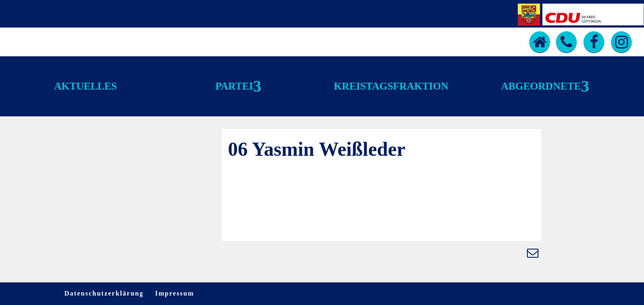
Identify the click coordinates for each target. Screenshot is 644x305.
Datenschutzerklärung (104, 293)
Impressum (175, 293)
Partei (234, 86)
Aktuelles (86, 86)
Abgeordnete (541, 86)
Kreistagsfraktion (391, 86)
